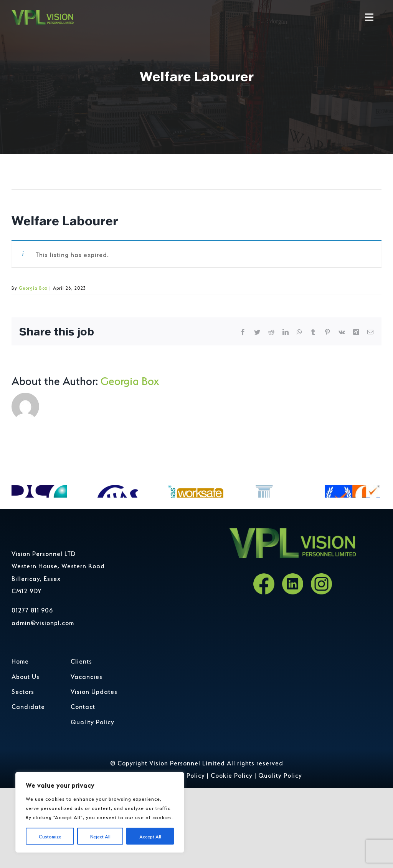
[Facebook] (264, 622)
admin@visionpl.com (43, 659)
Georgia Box (33, 287)
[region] (100, 812)
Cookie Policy (232, 812)
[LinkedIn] (293, 622)
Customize (50, 836)
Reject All (100, 836)
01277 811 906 (32, 647)
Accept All (150, 836)
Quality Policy (280, 812)
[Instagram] (321, 622)
